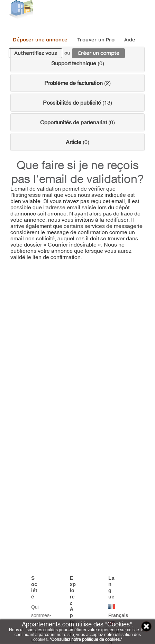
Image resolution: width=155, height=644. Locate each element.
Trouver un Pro (96, 40)
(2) (77, 83)
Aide (130, 40)
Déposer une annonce (40, 40)
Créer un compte (98, 53)
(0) (78, 63)
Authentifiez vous (35, 53)
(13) (77, 103)
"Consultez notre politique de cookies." (86, 640)
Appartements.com (21, 9)
